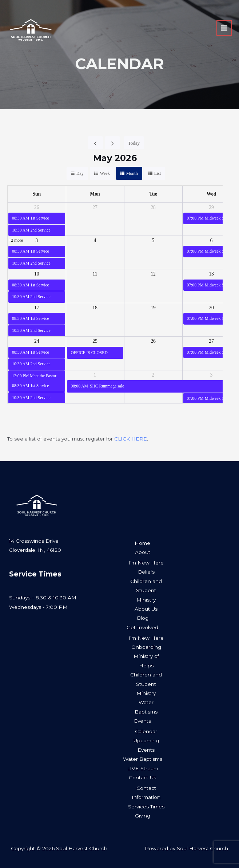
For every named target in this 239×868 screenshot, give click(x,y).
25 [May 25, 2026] (95, 341)
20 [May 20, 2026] (211, 308)
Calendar (146, 731)
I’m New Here (146, 563)
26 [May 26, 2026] (153, 341)
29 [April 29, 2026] (211, 207)
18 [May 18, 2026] (95, 308)
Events (142, 721)
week (105, 173)
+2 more (16, 240)
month (132, 173)
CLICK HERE (131, 439)
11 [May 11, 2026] (95, 274)
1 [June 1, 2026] (95, 375)
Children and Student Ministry (146, 590)
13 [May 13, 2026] (211, 274)
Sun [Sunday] (37, 194)
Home (142, 543)
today (134, 143)
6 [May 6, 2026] (212, 240)
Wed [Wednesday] (212, 194)
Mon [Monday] (95, 194)
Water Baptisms (143, 759)
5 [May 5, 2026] (153, 240)
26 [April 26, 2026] (37, 207)
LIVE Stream (143, 768)
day (80, 173)
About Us (146, 609)
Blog (143, 618)
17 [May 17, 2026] (37, 308)
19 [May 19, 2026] (153, 308)
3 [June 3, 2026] (212, 375)
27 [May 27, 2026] (211, 341)
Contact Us (142, 777)
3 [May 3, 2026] (37, 240)
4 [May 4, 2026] (95, 240)
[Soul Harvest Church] (37, 35)
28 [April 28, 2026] (153, 207)
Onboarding (146, 647)
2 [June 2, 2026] (153, 375)
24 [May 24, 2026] (37, 341)
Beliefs (146, 572)
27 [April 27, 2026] (95, 207)
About (143, 552)
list (158, 173)
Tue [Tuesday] (153, 194)
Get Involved (142, 627)
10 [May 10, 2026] (37, 274)
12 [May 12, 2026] (153, 274)
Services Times (146, 807)
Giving (143, 816)
